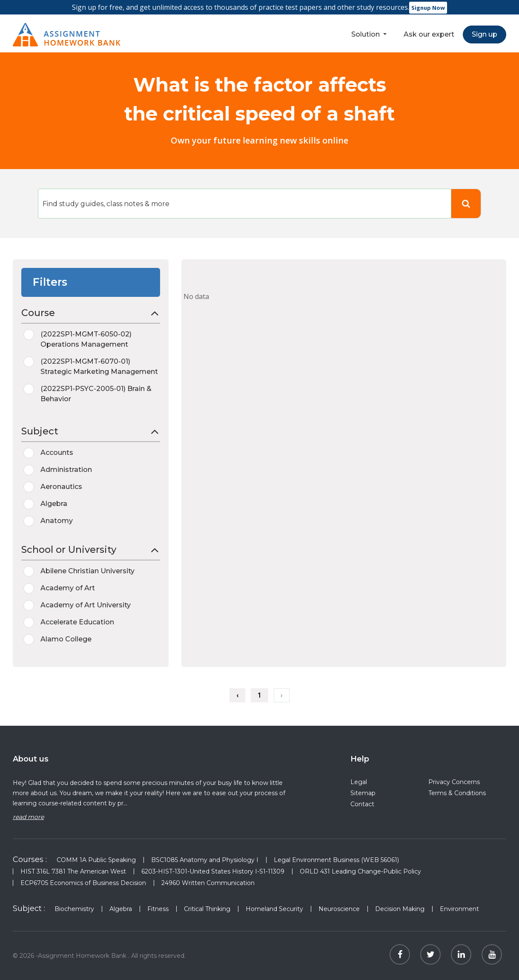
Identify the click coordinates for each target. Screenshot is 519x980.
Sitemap (363, 793)
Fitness (158, 909)
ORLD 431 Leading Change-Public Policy (360, 871)
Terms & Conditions (457, 793)
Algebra (121, 909)
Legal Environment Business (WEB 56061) (336, 860)
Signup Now (428, 8)
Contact (362, 804)
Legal (359, 782)
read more (28, 817)
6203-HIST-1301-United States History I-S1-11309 (213, 871)
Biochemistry (74, 909)
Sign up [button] (485, 34)
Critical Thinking (207, 909)
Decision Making (400, 909)
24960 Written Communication (208, 883)
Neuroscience (339, 909)
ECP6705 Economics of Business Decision (83, 883)
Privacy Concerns (454, 782)
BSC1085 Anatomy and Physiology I (205, 860)
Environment (459, 909)
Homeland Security (274, 909)
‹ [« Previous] (237, 695)
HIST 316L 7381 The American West (73, 871)
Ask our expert (429, 34)
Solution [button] (366, 34)
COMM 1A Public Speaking (96, 860)
